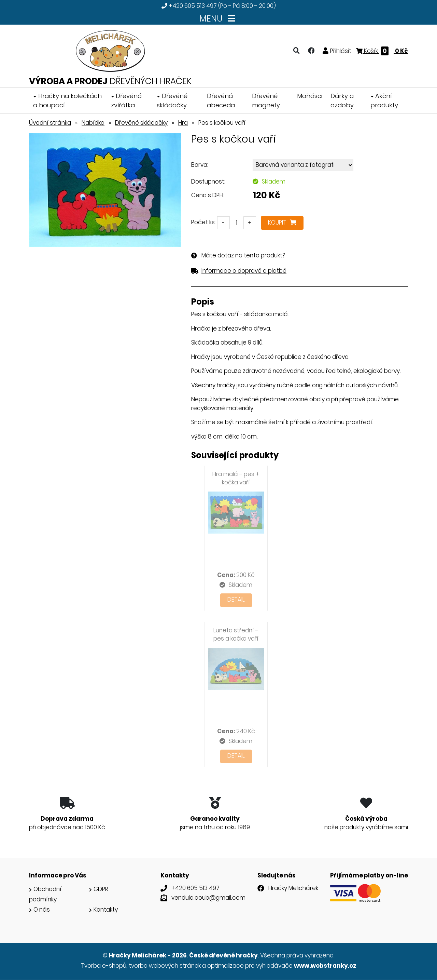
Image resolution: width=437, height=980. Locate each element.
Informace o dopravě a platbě (244, 271)
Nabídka (93, 123)
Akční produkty (384, 100)
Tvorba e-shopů (104, 966)
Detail (236, 600)
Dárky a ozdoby (342, 100)
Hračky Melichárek (293, 888)
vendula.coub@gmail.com (208, 898)
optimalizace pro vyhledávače (250, 966)
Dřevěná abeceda (221, 100)
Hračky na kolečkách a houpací (67, 100)
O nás (42, 910)
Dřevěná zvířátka (126, 100)
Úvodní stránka (50, 123)
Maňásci (310, 96)
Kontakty (106, 910)
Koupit (282, 223)
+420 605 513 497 (193, 6)
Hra (183, 123)
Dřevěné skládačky (172, 100)
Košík (382, 51)
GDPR (101, 889)
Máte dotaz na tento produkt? (243, 255)
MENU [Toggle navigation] (219, 19)
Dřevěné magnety (266, 100)
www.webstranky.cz (325, 966)
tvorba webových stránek (165, 966)
